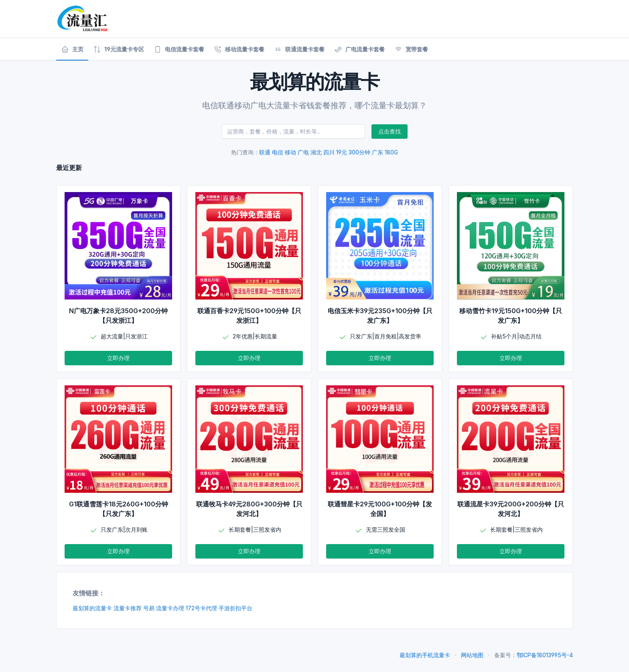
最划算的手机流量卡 (425, 655)
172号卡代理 (201, 608)
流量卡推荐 (128, 608)
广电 (303, 152)
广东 (377, 152)
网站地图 (472, 655)
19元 (342, 152)
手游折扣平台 (235, 608)
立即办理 (118, 358)
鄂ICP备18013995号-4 (545, 655)
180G (391, 152)
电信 (278, 152)
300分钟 (359, 152)
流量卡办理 (170, 608)
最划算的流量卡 (92, 608)
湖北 (316, 152)
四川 (329, 152)
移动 (290, 152)
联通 (265, 152)
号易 (149, 608)
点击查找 (390, 131)
